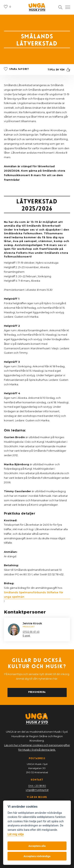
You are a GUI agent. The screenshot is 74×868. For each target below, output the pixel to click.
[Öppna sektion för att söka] (60, 7)
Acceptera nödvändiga (37, 856)
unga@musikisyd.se (37, 790)
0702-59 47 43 (31, 632)
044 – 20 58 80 (37, 786)
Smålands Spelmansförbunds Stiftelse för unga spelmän (34, 595)
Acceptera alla (37, 846)
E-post (26, 635)
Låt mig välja (16, 834)
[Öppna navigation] (68, 7)
